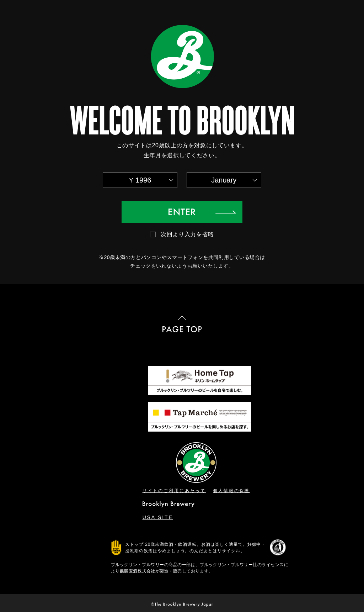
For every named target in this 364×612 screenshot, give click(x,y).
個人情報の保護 (231, 491)
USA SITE (158, 517)
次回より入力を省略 (187, 234)
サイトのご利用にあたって (174, 491)
